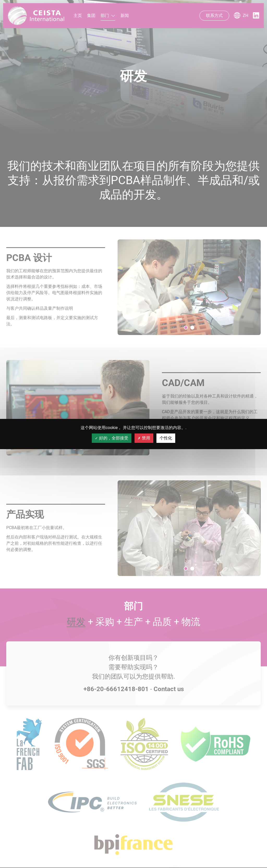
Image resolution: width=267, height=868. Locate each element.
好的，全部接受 (112, 438)
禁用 (144, 438)
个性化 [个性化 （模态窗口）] (166, 438)
